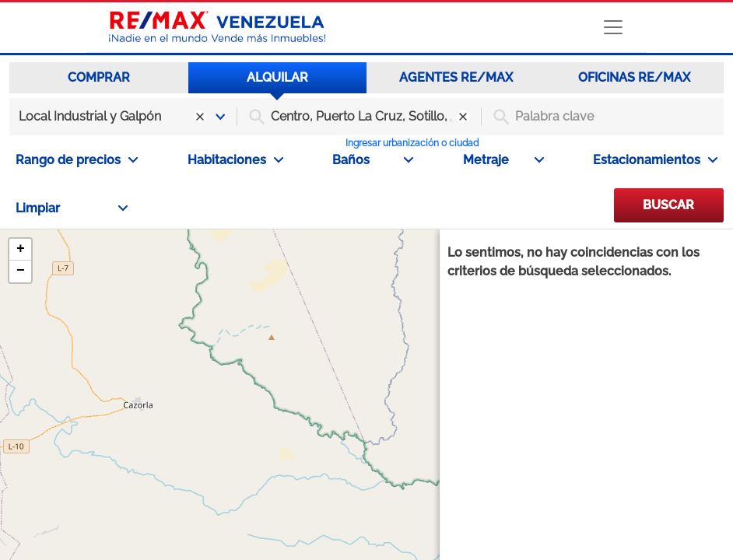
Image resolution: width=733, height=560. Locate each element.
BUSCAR (668, 205)
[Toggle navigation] (613, 27)
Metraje (503, 160)
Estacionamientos (655, 160)
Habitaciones (235, 160)
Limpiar (72, 208)
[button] (20, 250)
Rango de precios (77, 160)
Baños (373, 160)
